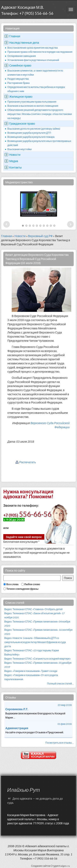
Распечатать (28, 462)
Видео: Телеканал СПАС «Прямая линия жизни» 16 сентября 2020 (38, 632)
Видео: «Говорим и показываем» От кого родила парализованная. (31, 677)
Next (70, 224)
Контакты (15, 167)
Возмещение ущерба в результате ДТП (29, 133)
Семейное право (20, 65)
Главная (15, 36)
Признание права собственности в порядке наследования (40, 52)
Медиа (14, 161)
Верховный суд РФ (40, 236)
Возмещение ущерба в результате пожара (31, 137)
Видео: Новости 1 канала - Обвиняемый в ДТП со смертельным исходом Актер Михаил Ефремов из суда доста (35, 642)
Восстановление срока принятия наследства (33, 48)
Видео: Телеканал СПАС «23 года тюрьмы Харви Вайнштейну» (32, 652)
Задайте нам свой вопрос (24, 537)
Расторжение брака (18, 83)
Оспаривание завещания (22, 56)
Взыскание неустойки (20, 149)
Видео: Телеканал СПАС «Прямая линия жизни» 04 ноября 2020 (37, 624)
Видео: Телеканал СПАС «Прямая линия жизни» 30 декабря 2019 (38, 665)
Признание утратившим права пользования (32, 102)
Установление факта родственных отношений (33, 60)
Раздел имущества (18, 79)
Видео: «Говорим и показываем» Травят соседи (31, 671)
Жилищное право (21, 97)
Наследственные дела (24, 43)
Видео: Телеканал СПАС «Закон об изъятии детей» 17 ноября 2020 (34, 615)
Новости (15, 155)
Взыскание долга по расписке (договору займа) (34, 129)
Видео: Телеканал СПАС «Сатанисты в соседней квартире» (38, 659)
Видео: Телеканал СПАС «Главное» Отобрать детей (33, 609)
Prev (7, 224)
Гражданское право (22, 123)
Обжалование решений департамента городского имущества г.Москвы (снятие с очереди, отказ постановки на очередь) (40, 114)
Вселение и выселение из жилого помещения (33, 106)
